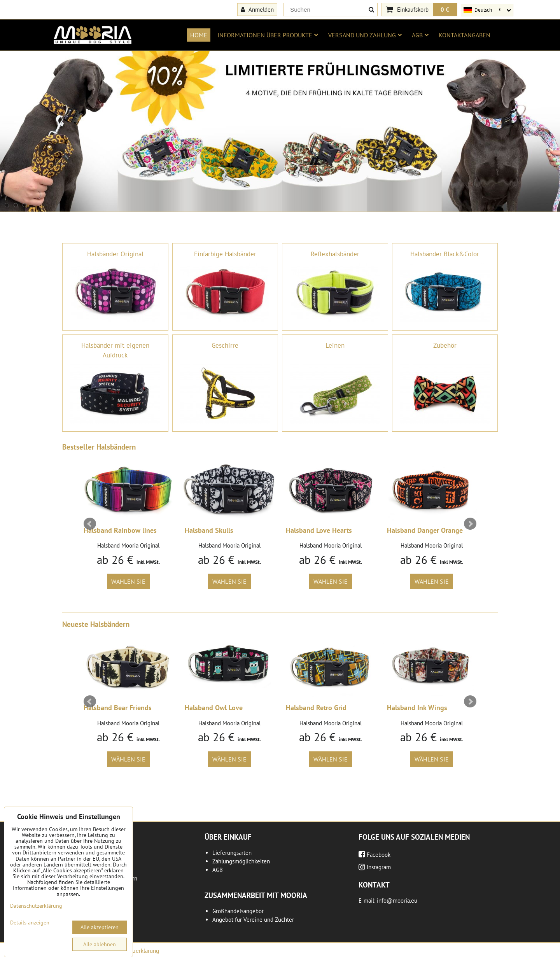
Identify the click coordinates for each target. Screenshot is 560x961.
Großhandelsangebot (238, 911)
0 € (445, 9)
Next (470, 524)
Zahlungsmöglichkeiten (241, 861)
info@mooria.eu (397, 901)
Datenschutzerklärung (36, 906)
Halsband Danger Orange (425, 530)
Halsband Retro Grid (316, 708)
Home (199, 35)
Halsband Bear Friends (118, 708)
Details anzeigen (30, 923)
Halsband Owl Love (214, 708)
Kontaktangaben (465, 35)
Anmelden (257, 9)
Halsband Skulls (209, 530)
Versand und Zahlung (365, 35)
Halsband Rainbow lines (120, 530)
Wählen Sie (128, 581)
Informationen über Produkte (268, 35)
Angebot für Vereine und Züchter (253, 920)
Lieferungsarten (232, 853)
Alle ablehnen (100, 944)
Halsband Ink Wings (417, 708)
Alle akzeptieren (100, 927)
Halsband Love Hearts (319, 530)
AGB (420, 35)
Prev (90, 524)
